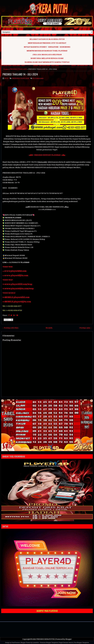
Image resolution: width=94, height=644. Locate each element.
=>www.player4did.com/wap (17, 284)
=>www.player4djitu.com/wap (18, 288)
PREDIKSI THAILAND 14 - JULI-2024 (20, 74)
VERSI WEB (7, 267)
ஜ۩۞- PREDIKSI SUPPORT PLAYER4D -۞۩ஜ (47, 155)
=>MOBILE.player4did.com (16, 297)
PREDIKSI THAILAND (18, 69)
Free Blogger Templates (81, 642)
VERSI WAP (8, 280)
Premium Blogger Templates (49, 642)
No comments (38, 78)
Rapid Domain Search (66, 642)
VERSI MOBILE (9, 293)
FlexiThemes (16, 642)
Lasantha (36, 642)
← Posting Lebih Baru (10, 328)
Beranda (49, 328)
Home (6, 69)
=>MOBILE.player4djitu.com (17, 302)
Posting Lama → (86, 328)
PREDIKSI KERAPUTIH (45, 639)
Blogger (69, 639)
